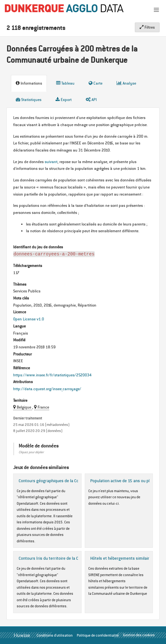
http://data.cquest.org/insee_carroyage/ (47, 389)
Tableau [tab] (65, 83)
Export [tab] (64, 100)
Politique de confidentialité (98, 635)
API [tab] (91, 100)
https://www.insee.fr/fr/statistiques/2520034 (52, 375)
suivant (51, 162)
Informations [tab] (29, 83)
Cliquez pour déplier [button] (31, 452)
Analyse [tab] (126, 83)
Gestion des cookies (139, 635)
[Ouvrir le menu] (156, 10)
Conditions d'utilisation (55, 635)
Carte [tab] (96, 83)
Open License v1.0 (29, 319)
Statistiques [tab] (29, 100)
